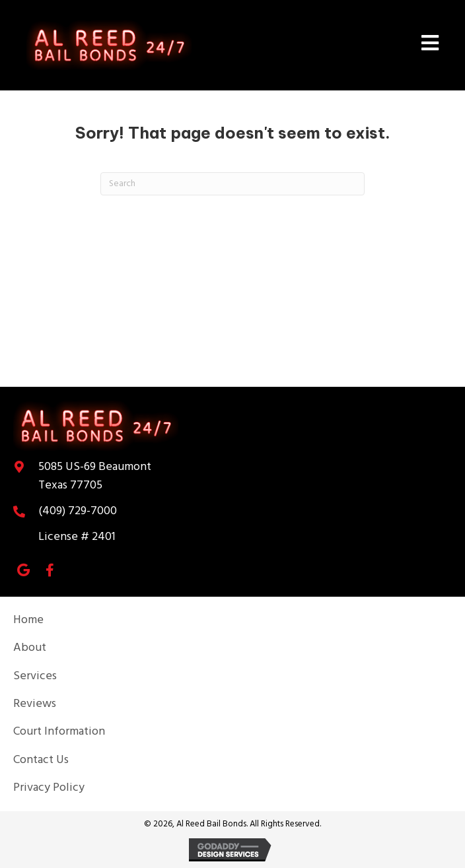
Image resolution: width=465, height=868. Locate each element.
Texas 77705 (95, 477)
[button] (23, 570)
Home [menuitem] (28, 620)
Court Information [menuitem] (59, 732)
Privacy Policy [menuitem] (49, 788)
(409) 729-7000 (78, 511)
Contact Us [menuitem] (41, 760)
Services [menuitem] (35, 676)
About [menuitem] (30, 648)
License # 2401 (77, 537)
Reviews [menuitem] (35, 704)
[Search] (232, 184)
